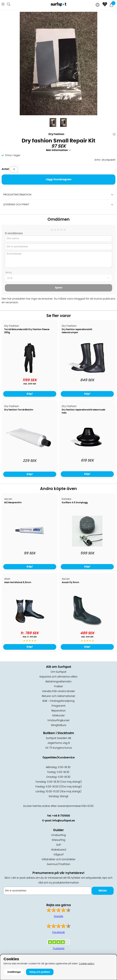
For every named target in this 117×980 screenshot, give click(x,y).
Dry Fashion (56, 134)
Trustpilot (59, 948)
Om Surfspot (58, 672)
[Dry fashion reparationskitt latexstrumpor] (87, 372)
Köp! (30, 394)
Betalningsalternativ (59, 682)
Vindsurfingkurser (58, 720)
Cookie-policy (87, 964)
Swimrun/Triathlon (58, 864)
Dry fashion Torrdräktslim (19, 410)
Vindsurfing (58, 835)
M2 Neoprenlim (13, 503)
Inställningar (14, 972)
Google (58, 916)
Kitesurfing (59, 840)
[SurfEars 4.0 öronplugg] (87, 546)
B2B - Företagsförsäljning (58, 701)
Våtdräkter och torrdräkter (58, 859)
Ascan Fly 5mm (70, 582)
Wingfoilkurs (59, 725)
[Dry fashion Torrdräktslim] (30, 452)
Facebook (58, 932)
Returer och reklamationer (59, 696)
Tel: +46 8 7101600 (58, 816)
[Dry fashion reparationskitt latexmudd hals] (87, 453)
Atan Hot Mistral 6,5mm (18, 582)
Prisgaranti (58, 706)
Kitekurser (59, 716)
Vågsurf (58, 855)
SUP (59, 845)
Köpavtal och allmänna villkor (59, 677)
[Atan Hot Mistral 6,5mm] (30, 625)
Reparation (58, 711)
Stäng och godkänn (40, 972)
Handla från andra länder (59, 691)
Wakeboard (59, 850)
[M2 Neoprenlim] (30, 546)
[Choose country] (98, 5)
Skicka (103, 891)
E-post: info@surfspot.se (59, 821)
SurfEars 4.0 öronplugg (75, 503)
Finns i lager (13, 155)
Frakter (59, 686)
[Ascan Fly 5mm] (87, 625)
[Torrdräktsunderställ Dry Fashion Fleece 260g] (30, 372)
